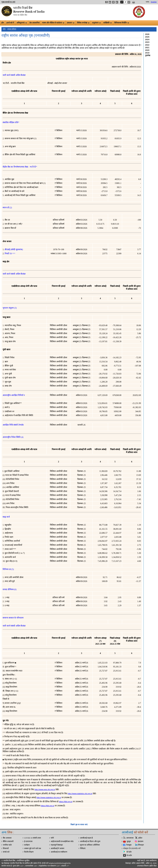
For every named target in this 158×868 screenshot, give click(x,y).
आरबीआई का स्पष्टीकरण (59, 852)
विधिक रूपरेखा (83, 23)
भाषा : (148, 2)
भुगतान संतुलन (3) (10, 308)
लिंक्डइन (141, 845)
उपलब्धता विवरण (143, 866)
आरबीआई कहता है (86, 838)
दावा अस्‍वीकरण (151, 861)
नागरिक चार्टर (7, 845)
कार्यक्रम (27, 845)
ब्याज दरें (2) (7, 208)
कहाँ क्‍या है (141, 861)
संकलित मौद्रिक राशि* (11, 122)
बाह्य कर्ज (6, 517)
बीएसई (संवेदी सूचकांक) (14, 249)
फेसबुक (129, 845)
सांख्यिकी (108, 23)
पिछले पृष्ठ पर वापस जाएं (79, 825)
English (154, 2)
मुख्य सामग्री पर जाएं (8, 2)
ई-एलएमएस (28, 841)
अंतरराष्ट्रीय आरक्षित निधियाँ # (14, 395)
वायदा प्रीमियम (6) (10, 589)
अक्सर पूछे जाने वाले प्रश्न (33, 848)
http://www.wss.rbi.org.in (45, 790)
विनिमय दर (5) (8, 569)
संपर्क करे (6, 852)
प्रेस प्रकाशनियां (34, 23)
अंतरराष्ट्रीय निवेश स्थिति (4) (13, 437)
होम (3, 23)
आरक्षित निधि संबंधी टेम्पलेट (13, 425)
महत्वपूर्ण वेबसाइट (57, 845)
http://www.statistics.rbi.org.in (80, 794)
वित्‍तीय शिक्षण (29, 852)
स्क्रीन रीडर (153, 866)
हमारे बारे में (10, 23)
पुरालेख (148, 55)
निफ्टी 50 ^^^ (10, 254)
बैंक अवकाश (7, 838)
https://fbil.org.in (66, 802)
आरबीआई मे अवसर (57, 848)
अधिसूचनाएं (22, 23)
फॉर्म (52, 838)
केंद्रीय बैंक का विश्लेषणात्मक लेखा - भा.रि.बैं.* (20, 167)
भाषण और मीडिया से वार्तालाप (53, 23)
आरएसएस (130, 838)
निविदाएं (83, 848)
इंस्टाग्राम (141, 841)
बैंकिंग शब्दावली (8, 841)
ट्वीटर (140, 838)
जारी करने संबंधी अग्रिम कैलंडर (14, 75)
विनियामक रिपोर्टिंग (122, 23)
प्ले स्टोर (129, 852)
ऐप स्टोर (129, 855)
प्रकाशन (71, 23)
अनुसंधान (96, 23)
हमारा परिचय (12, 29)
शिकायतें (6, 848)
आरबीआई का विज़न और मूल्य (90, 841)
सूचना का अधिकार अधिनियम (90, 845)
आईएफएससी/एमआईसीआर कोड (62, 841)
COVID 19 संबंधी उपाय (32, 838)
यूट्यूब (129, 841)
